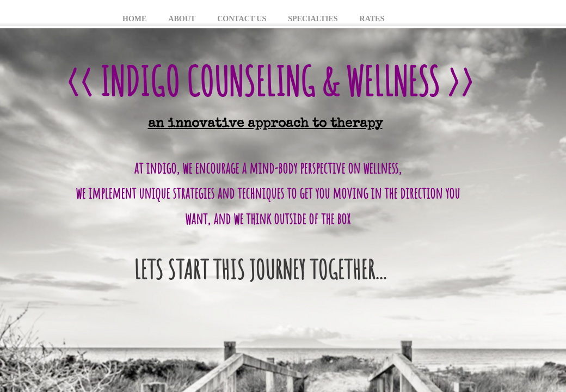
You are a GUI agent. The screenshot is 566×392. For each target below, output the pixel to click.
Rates (372, 19)
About (182, 19)
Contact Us (242, 19)
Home (134, 19)
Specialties (313, 19)
